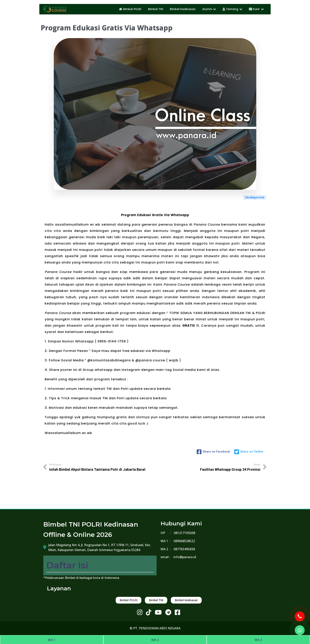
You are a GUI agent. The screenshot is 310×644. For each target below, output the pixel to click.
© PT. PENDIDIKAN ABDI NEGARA (155, 628)
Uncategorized (255, 197)
